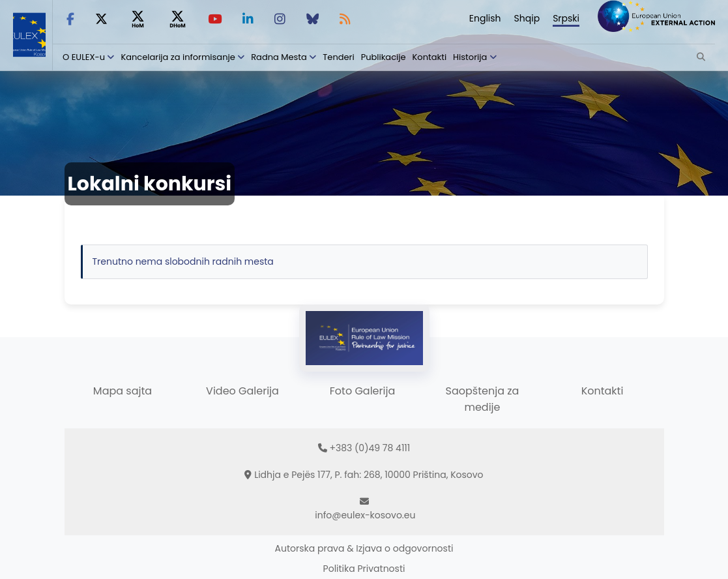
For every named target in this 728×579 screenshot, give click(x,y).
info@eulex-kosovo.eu (365, 515)
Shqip (527, 18)
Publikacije (384, 57)
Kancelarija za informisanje (179, 57)
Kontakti (430, 57)
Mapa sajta (123, 391)
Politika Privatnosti (364, 569)
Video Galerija (242, 391)
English (485, 18)
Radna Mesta (279, 57)
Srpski (566, 18)
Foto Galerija (362, 391)
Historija (470, 57)
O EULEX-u (84, 57)
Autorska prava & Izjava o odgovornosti (364, 548)
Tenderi (338, 57)
